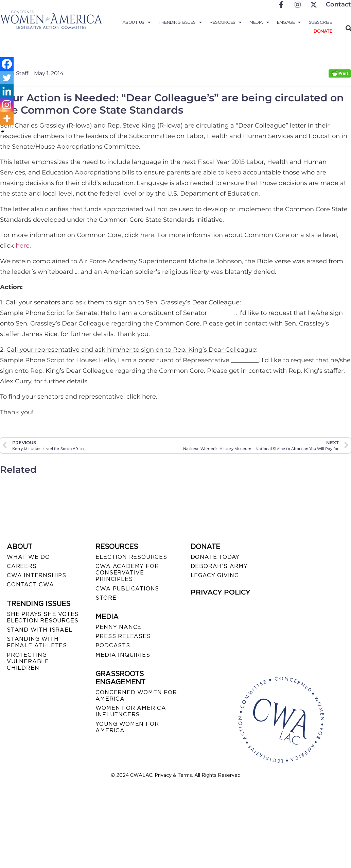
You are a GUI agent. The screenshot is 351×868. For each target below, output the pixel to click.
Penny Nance (118, 627)
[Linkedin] (7, 91)
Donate (323, 31)
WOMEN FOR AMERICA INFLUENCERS (131, 711)
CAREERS (22, 566)
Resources (225, 22)
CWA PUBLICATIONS (127, 589)
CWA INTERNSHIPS (37, 575)
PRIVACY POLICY (220, 592)
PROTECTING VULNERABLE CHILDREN (28, 661)
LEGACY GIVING (215, 575)
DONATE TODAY (215, 557)
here (147, 235)
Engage (289, 22)
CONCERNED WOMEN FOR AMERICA (136, 696)
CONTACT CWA (30, 585)
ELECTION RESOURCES (131, 557)
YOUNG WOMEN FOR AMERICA (127, 727)
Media (259, 22)
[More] (7, 118)
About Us (136, 22)
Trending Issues (180, 22)
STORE (106, 598)
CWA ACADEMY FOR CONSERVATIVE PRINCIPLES (127, 573)
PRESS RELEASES (123, 636)
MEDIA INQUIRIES (123, 655)
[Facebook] (7, 64)
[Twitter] (7, 78)
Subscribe (321, 22)
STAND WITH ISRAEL (40, 630)
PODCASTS (113, 645)
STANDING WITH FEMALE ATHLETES (37, 642)
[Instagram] (7, 105)
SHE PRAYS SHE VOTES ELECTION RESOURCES (43, 617)
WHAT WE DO (28, 557)
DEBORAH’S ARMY (219, 566)
